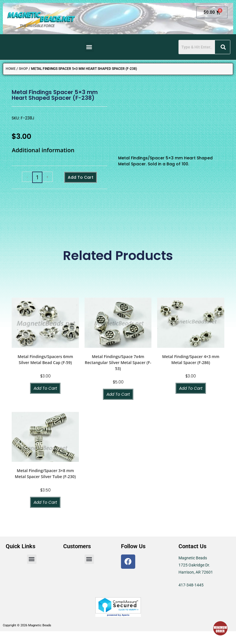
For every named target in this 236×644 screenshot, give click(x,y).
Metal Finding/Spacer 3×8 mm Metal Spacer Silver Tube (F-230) (45, 474)
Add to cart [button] (45, 388)
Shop (23, 69)
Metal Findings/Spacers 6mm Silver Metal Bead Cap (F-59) (45, 359)
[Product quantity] (37, 177)
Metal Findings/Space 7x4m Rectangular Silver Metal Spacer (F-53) (118, 362)
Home (11, 69)
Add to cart (81, 177)
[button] (89, 47)
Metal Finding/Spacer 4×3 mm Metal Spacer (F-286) (191, 359)
